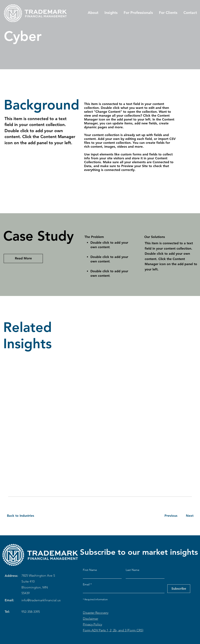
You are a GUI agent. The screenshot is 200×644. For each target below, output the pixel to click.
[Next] (189, 516)
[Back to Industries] (23, 516)
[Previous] (171, 516)
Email (87, 584)
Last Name (133, 570)
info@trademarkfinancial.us (41, 600)
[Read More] (23, 258)
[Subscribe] (179, 589)
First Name (90, 570)
